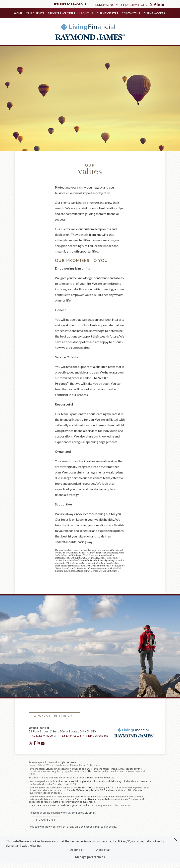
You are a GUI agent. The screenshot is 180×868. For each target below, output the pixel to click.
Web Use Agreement (100, 805)
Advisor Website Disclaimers (53, 765)
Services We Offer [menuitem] (62, 13)
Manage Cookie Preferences (85, 765)
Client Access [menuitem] (154, 13)
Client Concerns (121, 805)
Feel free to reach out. (70, 4)
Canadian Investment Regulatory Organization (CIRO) (57, 771)
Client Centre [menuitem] (107, 13)
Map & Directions (97, 735)
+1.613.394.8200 (104, 5)
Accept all (103, 850)
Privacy (33, 765)
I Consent (46, 819)
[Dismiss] (176, 840)
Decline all (77, 850)
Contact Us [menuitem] (130, 13)
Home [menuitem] (19, 13)
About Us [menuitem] (86, 13)
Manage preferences (90, 857)
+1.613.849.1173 (133, 5)
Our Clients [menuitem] (36, 13)
